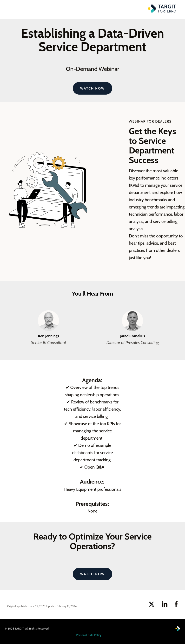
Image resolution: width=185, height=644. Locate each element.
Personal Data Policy (89, 635)
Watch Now (92, 88)
